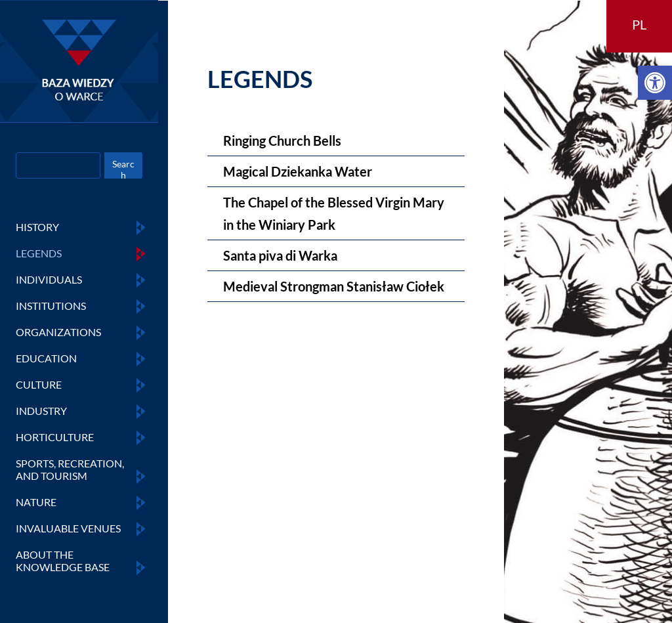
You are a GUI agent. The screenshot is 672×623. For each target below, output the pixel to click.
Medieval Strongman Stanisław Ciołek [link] (334, 286)
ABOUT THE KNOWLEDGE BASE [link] (63, 561)
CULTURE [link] (39, 384)
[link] (655, 83)
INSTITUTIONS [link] (51, 306)
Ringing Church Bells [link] (282, 140)
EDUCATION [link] (46, 358)
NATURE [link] (36, 502)
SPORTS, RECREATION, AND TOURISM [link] (70, 469)
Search (123, 168)
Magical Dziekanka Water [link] (298, 171)
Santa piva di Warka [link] (280, 255)
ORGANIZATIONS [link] (58, 332)
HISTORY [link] (37, 227)
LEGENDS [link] (39, 253)
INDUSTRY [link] (41, 411)
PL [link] (639, 24)
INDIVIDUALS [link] (49, 279)
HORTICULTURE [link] (55, 437)
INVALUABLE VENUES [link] (68, 528)
